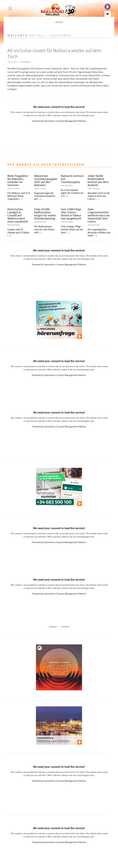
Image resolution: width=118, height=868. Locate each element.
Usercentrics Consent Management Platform (65, 121)
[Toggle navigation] (10, 9)
